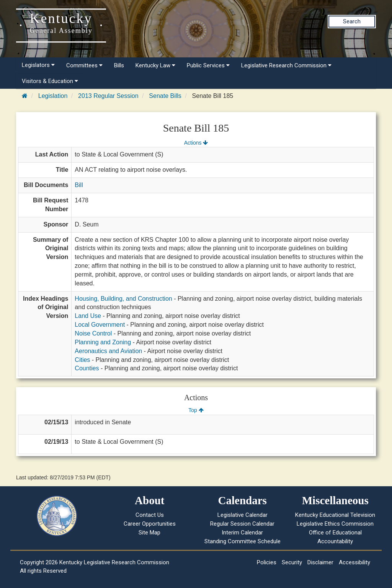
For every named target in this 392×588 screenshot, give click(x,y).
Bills (119, 65)
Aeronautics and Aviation (108, 351)
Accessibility (354, 562)
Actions (196, 143)
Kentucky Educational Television (335, 515)
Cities (82, 360)
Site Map (149, 533)
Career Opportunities (150, 524)
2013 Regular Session (108, 96)
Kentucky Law (155, 65)
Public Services (208, 65)
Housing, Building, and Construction (123, 299)
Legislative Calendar (243, 515)
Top (196, 410)
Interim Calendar (242, 533)
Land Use (88, 316)
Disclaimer (320, 562)
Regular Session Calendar (242, 524)
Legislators (38, 65)
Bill (79, 185)
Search (352, 21)
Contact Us (150, 515)
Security (292, 562)
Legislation (53, 96)
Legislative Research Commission (286, 65)
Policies (267, 562)
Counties (87, 368)
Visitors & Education (50, 81)
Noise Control (93, 333)
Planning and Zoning (103, 342)
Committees (84, 65)
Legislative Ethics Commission (335, 524)
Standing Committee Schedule (243, 541)
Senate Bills (165, 96)
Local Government (100, 325)
